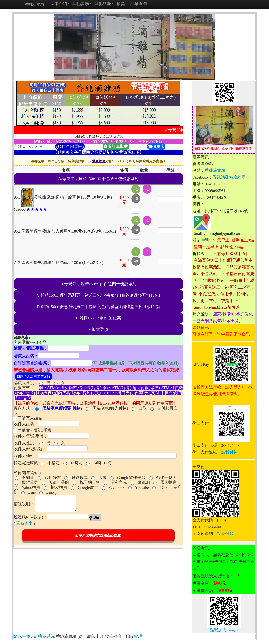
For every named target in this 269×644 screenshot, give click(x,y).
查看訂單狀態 (116, 147)
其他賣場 (81, 4)
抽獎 (121, 4)
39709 (119, 137)
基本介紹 (59, 4)
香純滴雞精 (35, 4)
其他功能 (103, 4)
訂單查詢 (139, 4)
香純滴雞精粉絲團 (229, 177)
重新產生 (24, 523)
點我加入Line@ (224, 630)
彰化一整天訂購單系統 (34, 636)
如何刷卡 (156, 147)
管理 (138, 636)
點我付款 (229, 452)
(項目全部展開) (70, 147)
